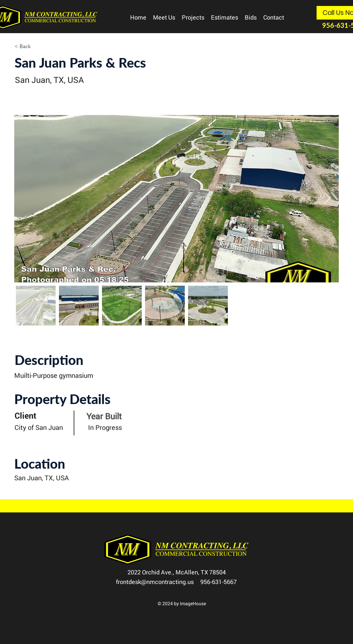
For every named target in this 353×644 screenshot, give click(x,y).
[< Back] (38, 46)
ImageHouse (193, 603)
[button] (164, 17)
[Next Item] (327, 199)
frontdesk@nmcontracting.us (158, 582)
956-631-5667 (219, 582)
